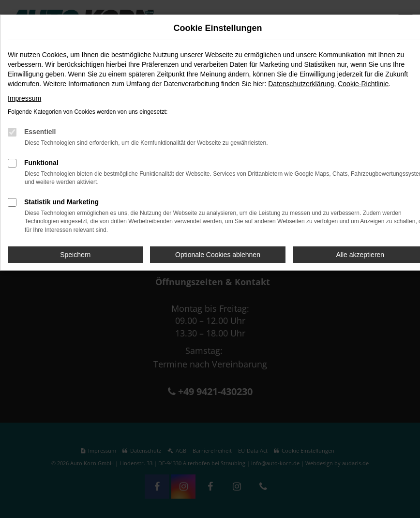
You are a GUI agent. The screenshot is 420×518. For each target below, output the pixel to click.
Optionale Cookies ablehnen (218, 255)
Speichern (75, 255)
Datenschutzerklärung (301, 84)
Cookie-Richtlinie (363, 84)
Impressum (24, 98)
